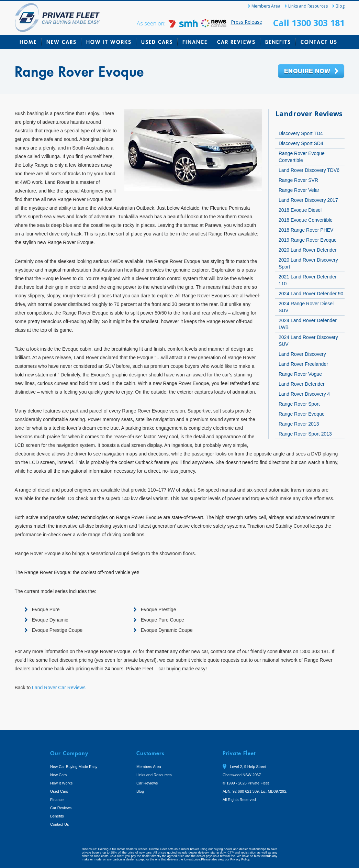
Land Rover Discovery (302, 354)
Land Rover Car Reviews (59, 688)
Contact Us (319, 42)
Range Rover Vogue (300, 374)
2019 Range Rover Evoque (308, 240)
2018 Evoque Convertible (306, 220)
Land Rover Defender (302, 384)
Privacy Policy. (240, 859)
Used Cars (157, 42)
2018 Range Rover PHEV (306, 230)
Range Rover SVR (298, 180)
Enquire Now (311, 72)
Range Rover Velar (299, 190)
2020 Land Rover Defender (308, 250)
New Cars (61, 42)
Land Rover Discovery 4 (304, 394)
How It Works (109, 42)
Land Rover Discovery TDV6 (309, 170)
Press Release (246, 22)
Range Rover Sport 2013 (305, 434)
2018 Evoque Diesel (300, 210)
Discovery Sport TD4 (301, 133)
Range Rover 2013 (299, 424)
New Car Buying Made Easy (74, 767)
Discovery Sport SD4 (301, 143)
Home (28, 42)
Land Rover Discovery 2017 (308, 200)
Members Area (266, 6)
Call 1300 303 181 (309, 23)
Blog (340, 6)
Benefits (278, 42)
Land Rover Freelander (303, 364)
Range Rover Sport (299, 404)
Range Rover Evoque (302, 414)
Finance (195, 42)
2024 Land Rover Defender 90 (311, 294)
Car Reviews (236, 42)
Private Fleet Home (58, 18)
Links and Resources (308, 6)
